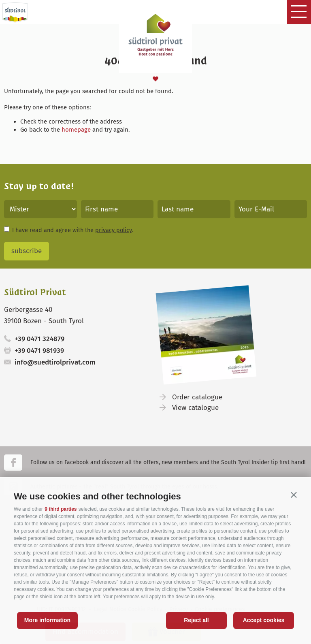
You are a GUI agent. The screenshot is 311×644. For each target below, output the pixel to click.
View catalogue (195, 408)
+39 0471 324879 (39, 339)
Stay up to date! (39, 186)
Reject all (196, 620)
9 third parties (61, 509)
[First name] (117, 209)
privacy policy (113, 230)
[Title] (40, 209)
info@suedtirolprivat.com (55, 362)
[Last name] (194, 209)
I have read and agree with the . (72, 230)
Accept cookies (264, 620)
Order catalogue (197, 397)
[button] (294, 495)
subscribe (27, 251)
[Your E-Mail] (271, 209)
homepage (76, 130)
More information (47, 620)
